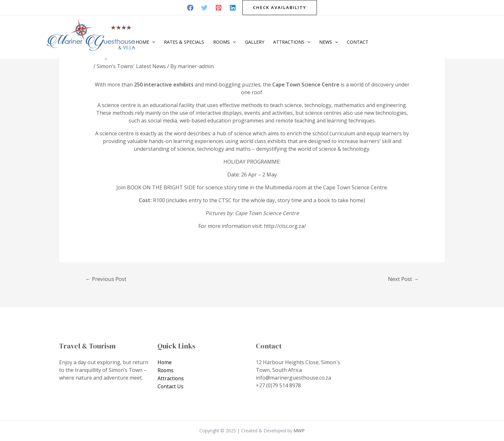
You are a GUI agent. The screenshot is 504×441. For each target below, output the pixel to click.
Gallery (255, 42)
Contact (358, 42)
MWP (299, 431)
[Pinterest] (219, 8)
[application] (152, 42)
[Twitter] (204, 8)
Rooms (224, 42)
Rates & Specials (184, 42)
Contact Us (171, 385)
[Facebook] (190, 8)
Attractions (292, 42)
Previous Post (106, 279)
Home (145, 42)
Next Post (403, 279)
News (328, 42)
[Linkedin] (233, 8)
